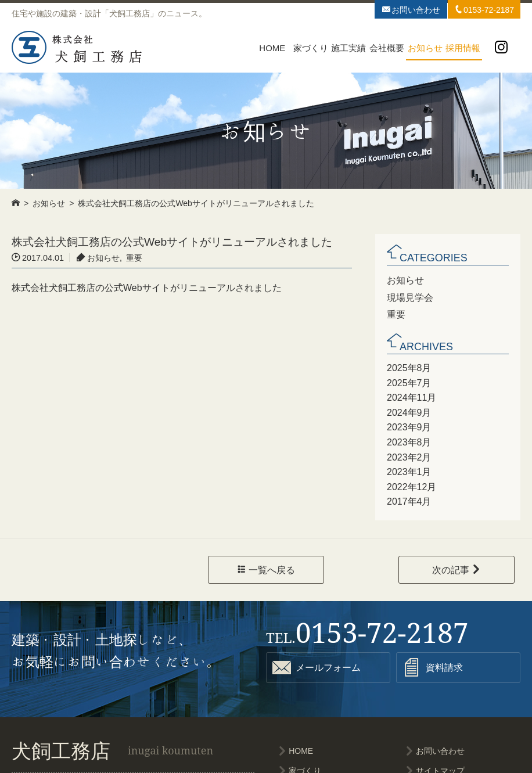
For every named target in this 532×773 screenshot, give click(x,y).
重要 (396, 314)
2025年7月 (409, 381)
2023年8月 (409, 441)
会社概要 (387, 48)
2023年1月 (409, 470)
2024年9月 (409, 411)
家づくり (311, 48)
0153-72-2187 (484, 9)
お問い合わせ (411, 9)
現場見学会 (410, 297)
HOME (272, 48)
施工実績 (348, 48)
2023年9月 (409, 426)
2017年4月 (409, 500)
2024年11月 (411, 396)
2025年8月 (409, 366)
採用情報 (463, 48)
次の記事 (456, 569)
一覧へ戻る (266, 569)
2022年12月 (411, 485)
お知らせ (425, 48)
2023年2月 (409, 455)
